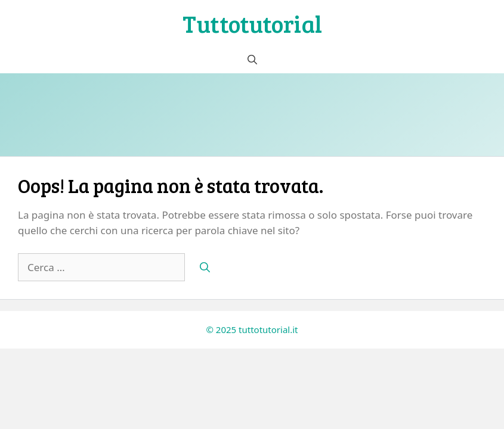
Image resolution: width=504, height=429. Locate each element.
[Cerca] (205, 268)
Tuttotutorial (252, 23)
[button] (252, 60)
